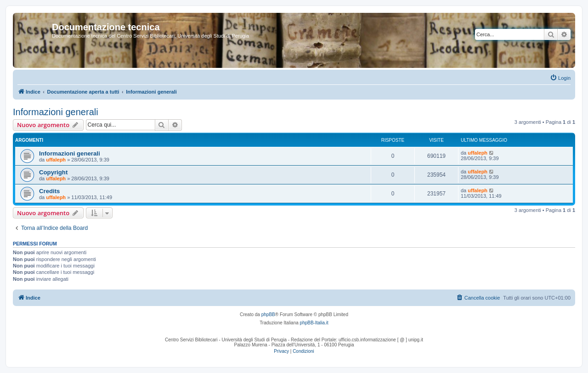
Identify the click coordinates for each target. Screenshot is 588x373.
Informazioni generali (56, 112)
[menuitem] (560, 78)
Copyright (53, 172)
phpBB (268, 315)
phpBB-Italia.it (314, 323)
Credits (49, 191)
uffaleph (56, 160)
